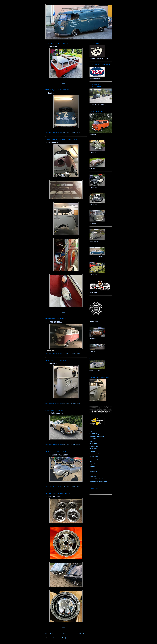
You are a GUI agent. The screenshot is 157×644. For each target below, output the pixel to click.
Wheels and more (53, 496)
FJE (91, 431)
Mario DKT (93, 449)
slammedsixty (94, 459)
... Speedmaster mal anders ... (58, 455)
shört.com (93, 476)
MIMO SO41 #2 (52, 143)
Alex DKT (93, 439)
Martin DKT (93, 444)
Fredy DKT (93, 441)
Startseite (66, 634)
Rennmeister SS (94, 454)
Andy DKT (93, 451)
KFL (91, 474)
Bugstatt (92, 464)
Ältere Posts (83, 634)
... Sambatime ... (52, 47)
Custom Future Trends (96, 479)
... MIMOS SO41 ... (54, 322)
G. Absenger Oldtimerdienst (98, 481)
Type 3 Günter (94, 456)
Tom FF (92, 461)
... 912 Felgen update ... (55, 413)
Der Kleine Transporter (97, 436)
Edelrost (92, 466)
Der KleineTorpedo (95, 434)
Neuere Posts (49, 634)
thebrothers (93, 471)
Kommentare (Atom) (59, 638)
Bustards (92, 469)
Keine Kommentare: (74, 83)
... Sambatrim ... (52, 364)
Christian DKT (94, 446)
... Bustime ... (51, 93)
